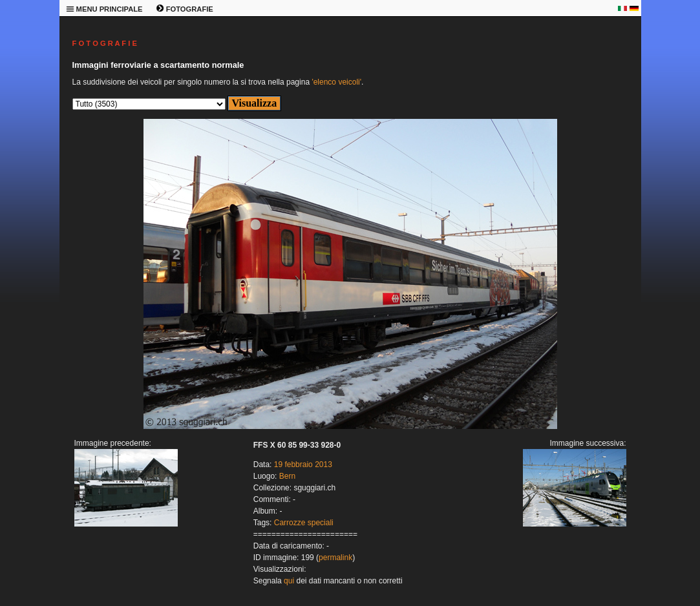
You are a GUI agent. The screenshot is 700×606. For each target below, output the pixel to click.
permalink (335, 558)
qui (289, 581)
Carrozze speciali (304, 523)
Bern (287, 476)
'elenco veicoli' (336, 82)
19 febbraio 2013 (303, 465)
